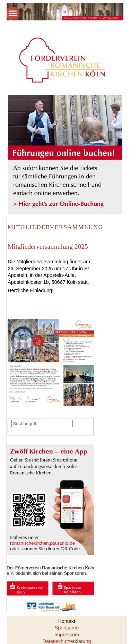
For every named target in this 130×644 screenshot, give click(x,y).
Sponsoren (67, 628)
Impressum (67, 635)
